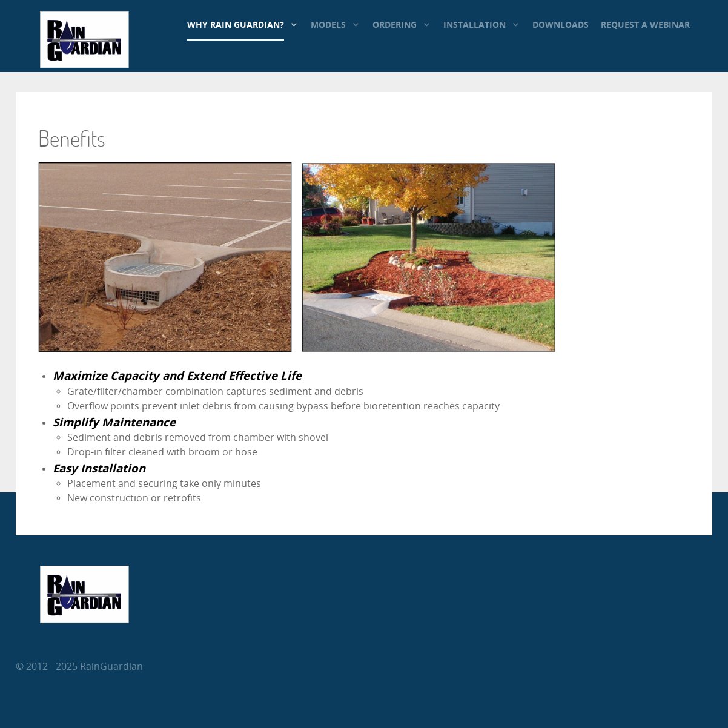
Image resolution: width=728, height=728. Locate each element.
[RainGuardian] (84, 65)
